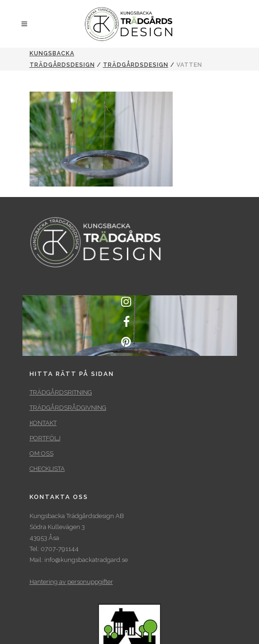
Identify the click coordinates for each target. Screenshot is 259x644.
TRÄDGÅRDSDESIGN (136, 65)
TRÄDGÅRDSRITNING (61, 392)
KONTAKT (43, 423)
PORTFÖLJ (45, 438)
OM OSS (41, 453)
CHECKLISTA (47, 469)
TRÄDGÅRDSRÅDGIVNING (68, 408)
